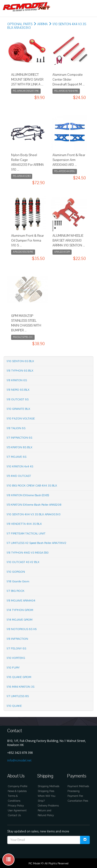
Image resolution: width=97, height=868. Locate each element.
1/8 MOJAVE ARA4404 (21, 601)
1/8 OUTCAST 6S (18, 399)
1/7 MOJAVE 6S (16, 457)
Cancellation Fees (78, 801)
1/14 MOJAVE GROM (19, 620)
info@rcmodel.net (19, 760)
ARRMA (42, 24)
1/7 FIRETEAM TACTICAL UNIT (26, 533)
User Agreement (17, 811)
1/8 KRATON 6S (17, 380)
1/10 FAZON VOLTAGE (21, 419)
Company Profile (18, 786)
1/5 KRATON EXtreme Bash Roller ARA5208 (34, 505)
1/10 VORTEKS (16, 658)
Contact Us (14, 815)
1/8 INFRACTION (17, 639)
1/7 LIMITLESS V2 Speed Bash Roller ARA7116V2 (36, 543)
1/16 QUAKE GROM (19, 677)
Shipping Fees (46, 791)
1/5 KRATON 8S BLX (19, 447)
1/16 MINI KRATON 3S (20, 687)
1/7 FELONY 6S (16, 648)
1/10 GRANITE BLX (18, 409)
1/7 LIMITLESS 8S (18, 696)
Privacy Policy (16, 806)
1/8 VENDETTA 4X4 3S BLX (24, 524)
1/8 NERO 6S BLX (18, 390)
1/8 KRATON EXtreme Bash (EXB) (28, 495)
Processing (74, 791)
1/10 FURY (13, 668)
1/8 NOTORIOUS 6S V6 (22, 629)
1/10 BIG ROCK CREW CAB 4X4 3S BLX (32, 486)
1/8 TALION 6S (16, 428)
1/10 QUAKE (14, 706)
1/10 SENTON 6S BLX (20, 361)
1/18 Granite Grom (18, 581)
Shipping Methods (48, 786)
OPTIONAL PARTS (20, 24)
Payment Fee (75, 796)
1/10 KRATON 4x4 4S (20, 466)
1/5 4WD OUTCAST (19, 476)
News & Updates (17, 791)
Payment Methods (78, 786)
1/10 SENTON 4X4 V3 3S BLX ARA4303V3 (34, 514)
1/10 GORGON (16, 572)
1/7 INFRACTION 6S (19, 438)
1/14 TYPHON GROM (20, 610)
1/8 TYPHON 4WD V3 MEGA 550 (28, 553)
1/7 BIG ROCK (15, 591)
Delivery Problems (48, 806)
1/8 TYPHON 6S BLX (20, 371)
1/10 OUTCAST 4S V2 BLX (23, 562)
